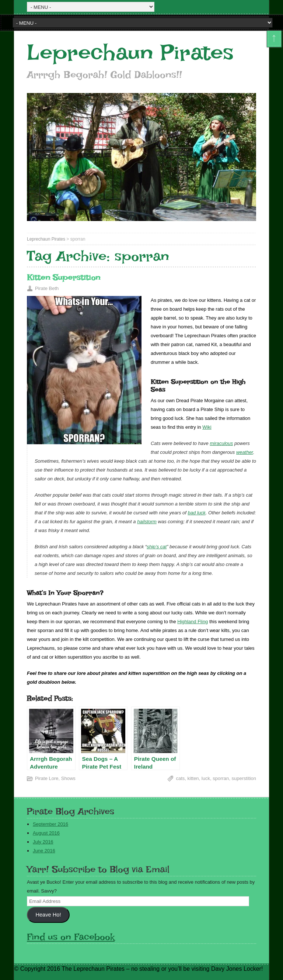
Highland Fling (193, 622)
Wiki (207, 427)
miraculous (221, 443)
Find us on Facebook (71, 937)
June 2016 (44, 851)
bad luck (196, 513)
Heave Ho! (48, 915)
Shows (68, 778)
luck (206, 778)
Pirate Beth (47, 288)
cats (180, 778)
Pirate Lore (47, 778)
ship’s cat (157, 547)
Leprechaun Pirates (130, 53)
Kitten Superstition (64, 277)
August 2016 (46, 833)
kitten (193, 778)
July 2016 (43, 842)
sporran (221, 778)
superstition (244, 778)
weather (245, 452)
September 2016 (50, 824)
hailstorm (147, 522)
